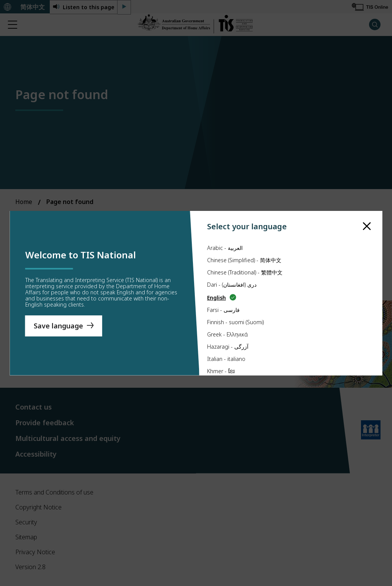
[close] (367, 226)
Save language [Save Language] (58, 326)
